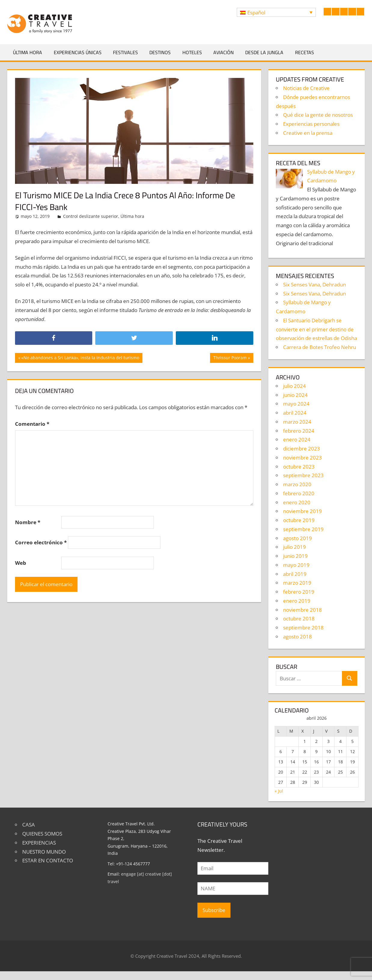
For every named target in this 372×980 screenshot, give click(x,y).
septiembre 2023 (303, 475)
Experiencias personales (311, 124)
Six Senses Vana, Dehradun (314, 284)
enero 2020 (297, 502)
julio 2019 (294, 547)
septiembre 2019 (303, 529)
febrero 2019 (299, 592)
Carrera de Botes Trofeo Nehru (320, 347)
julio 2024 (294, 386)
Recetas (305, 52)
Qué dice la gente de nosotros (318, 115)
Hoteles (192, 52)
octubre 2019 (299, 520)
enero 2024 (297, 439)
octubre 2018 (299, 618)
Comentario (32, 424)
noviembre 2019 (302, 511)
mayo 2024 (296, 404)
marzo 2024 (297, 422)
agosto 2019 (297, 538)
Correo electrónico (41, 542)
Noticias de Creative (306, 88)
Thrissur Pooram (230, 358)
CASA (29, 825)
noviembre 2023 (302, 458)
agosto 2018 (297, 637)
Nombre (28, 522)
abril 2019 (295, 574)
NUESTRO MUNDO (44, 852)
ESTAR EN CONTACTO (48, 860)
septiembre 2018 (303, 628)
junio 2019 (295, 556)
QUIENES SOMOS (42, 834)
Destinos (160, 52)
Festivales (125, 52)
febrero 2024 (299, 431)
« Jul (279, 791)
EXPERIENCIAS (39, 843)
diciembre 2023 (302, 448)
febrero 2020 (299, 493)
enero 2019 (297, 601)
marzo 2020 (297, 484)
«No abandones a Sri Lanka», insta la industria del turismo (80, 358)
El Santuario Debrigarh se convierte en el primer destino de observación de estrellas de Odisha (316, 329)
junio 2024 (295, 395)
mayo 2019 (296, 565)
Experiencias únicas (78, 52)
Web (21, 563)
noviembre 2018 (302, 610)
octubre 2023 (299, 467)
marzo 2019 (297, 583)
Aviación (224, 52)
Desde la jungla (264, 52)
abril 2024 (295, 413)
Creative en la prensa (308, 133)
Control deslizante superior (91, 216)
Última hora (27, 52)
